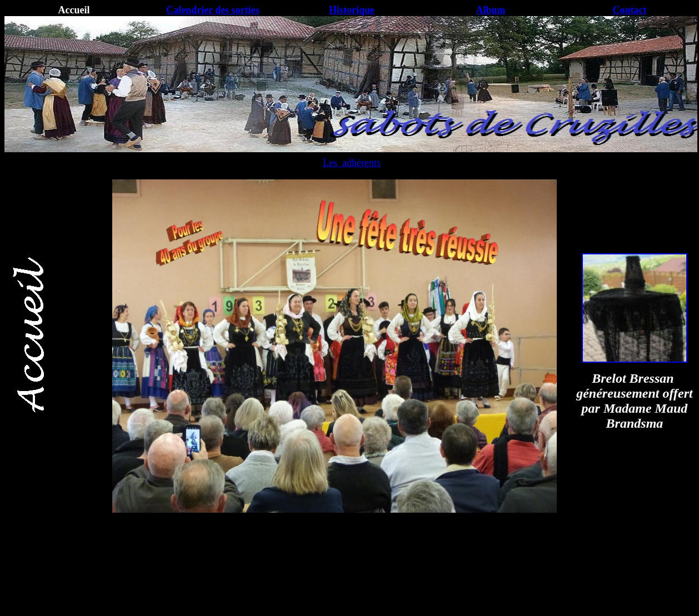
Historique (352, 10)
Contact (630, 10)
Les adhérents (352, 163)
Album (490, 10)
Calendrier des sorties (213, 10)
